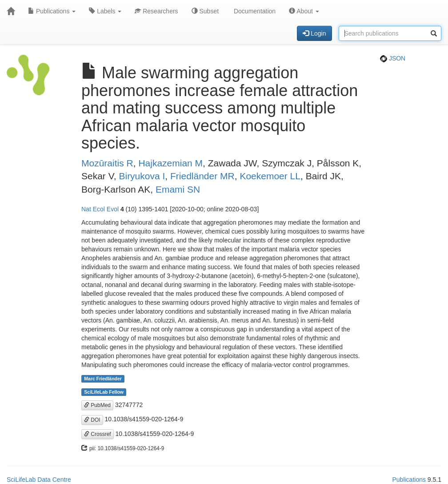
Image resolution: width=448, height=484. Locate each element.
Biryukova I (142, 176)
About (304, 11)
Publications (52, 11)
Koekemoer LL (270, 176)
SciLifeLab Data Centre (39, 480)
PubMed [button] (97, 405)
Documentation (254, 11)
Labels (105, 11)
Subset (205, 11)
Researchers (156, 11)
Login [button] (314, 33)
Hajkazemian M (170, 163)
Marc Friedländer (103, 379)
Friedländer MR (202, 176)
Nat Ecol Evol (100, 209)
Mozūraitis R (107, 163)
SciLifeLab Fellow (104, 392)
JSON (393, 58)
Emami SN (178, 189)
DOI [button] (92, 420)
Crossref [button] (98, 434)
